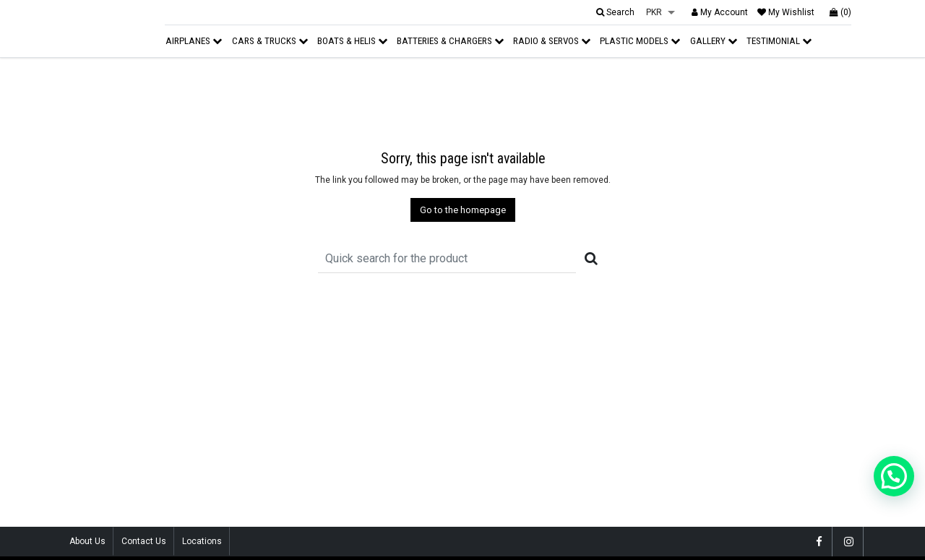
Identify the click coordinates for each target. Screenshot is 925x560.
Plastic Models (640, 41)
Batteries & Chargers (450, 41)
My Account (720, 12)
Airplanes (194, 41)
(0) (840, 12)
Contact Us (144, 541)
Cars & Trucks (270, 41)
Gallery (714, 41)
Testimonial (779, 41)
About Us (87, 541)
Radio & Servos (552, 41)
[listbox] (661, 13)
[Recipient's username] (447, 258)
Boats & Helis (352, 41)
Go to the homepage (463, 210)
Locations (202, 541)
